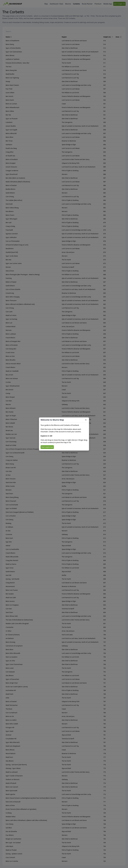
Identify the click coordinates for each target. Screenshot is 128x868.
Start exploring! (47, 447)
